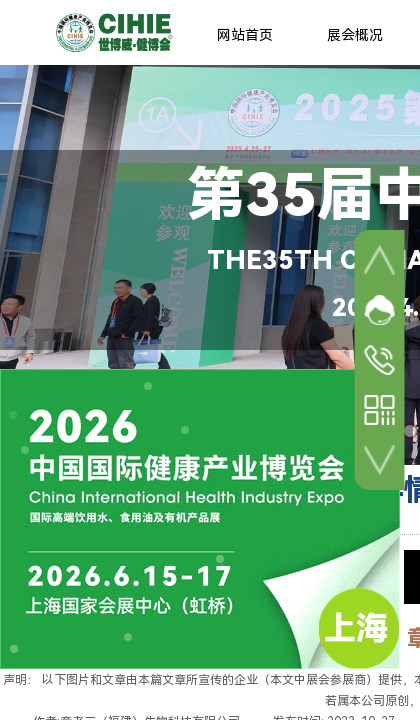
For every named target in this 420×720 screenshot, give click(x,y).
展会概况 (355, 35)
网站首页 (245, 35)
